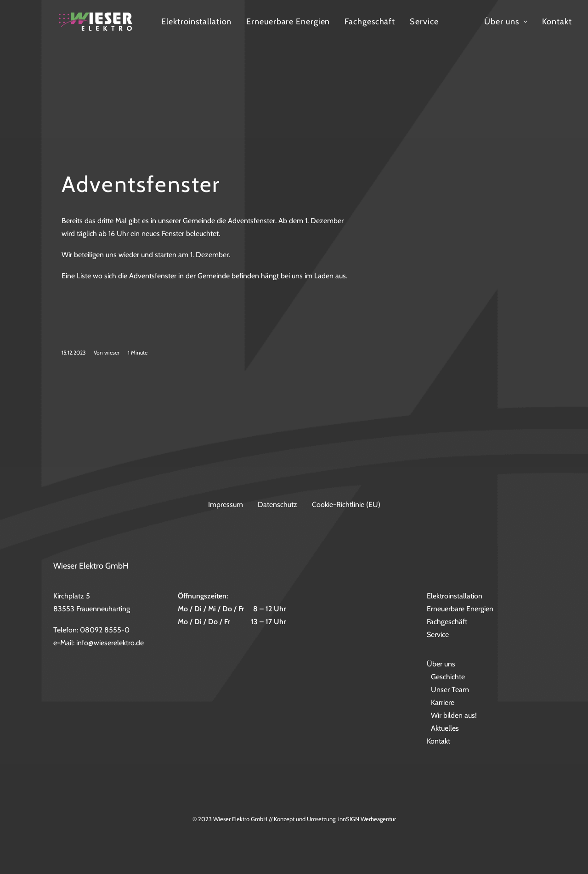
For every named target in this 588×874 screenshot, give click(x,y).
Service (502, 33)
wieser (112, 380)
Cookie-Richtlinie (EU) (346, 505)
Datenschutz (277, 505)
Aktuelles (445, 728)
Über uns (441, 664)
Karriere (443, 702)
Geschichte (448, 677)
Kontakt (438, 741)
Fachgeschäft (448, 33)
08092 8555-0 (105, 630)
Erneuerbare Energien (366, 33)
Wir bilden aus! (454, 715)
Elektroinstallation (274, 33)
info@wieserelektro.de (110, 643)
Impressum (226, 505)
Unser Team (450, 690)
